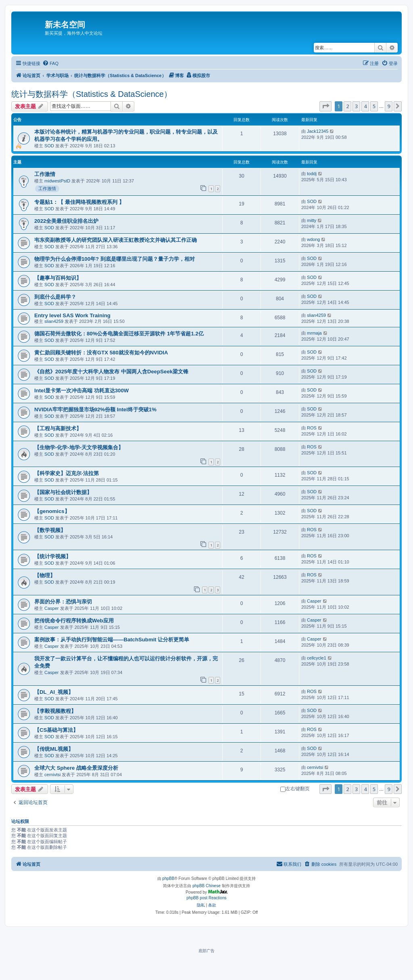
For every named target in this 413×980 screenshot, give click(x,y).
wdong (313, 239)
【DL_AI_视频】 (54, 692)
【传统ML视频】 (54, 749)
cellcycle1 (317, 658)
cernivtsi (52, 775)
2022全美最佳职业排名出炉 (66, 221)
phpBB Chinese (206, 886)
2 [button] (347, 106)
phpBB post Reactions (207, 898)
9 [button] (389, 106)
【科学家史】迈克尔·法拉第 (67, 473)
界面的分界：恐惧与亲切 (63, 602)
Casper (51, 608)
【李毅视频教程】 (55, 711)
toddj (312, 174)
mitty (312, 220)
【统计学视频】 (53, 556)
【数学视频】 (50, 530)
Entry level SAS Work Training (72, 315)
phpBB (168, 878)
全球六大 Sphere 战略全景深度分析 (76, 768)
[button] (325, 106)
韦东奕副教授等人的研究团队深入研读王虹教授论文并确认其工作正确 (116, 240)
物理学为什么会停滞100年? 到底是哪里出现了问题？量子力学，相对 (115, 259)
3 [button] (356, 106)
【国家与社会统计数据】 (63, 492)
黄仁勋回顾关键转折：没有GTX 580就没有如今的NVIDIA (101, 353)
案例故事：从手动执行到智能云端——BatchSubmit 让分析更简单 (112, 640)
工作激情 (45, 174)
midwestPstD (57, 181)
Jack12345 (318, 131)
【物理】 (45, 575)
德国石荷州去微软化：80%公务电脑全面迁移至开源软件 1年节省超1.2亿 (119, 334)
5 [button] (374, 106)
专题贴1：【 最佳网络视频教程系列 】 (79, 202)
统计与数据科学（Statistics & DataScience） (92, 94)
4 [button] (365, 106)
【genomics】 (52, 511)
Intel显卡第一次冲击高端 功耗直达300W (81, 391)
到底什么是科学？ (55, 297)
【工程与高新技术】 (58, 428)
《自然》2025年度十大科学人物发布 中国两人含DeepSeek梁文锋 (111, 372)
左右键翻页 (295, 789)
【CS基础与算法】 (56, 730)
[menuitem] (50, 63)
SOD (49, 146)
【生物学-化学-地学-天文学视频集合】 (79, 447)
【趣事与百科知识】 (58, 278)
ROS (312, 428)
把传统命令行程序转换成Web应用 (74, 621)
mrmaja (314, 333)
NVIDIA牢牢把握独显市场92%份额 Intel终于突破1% (95, 409)
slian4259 (54, 321)
